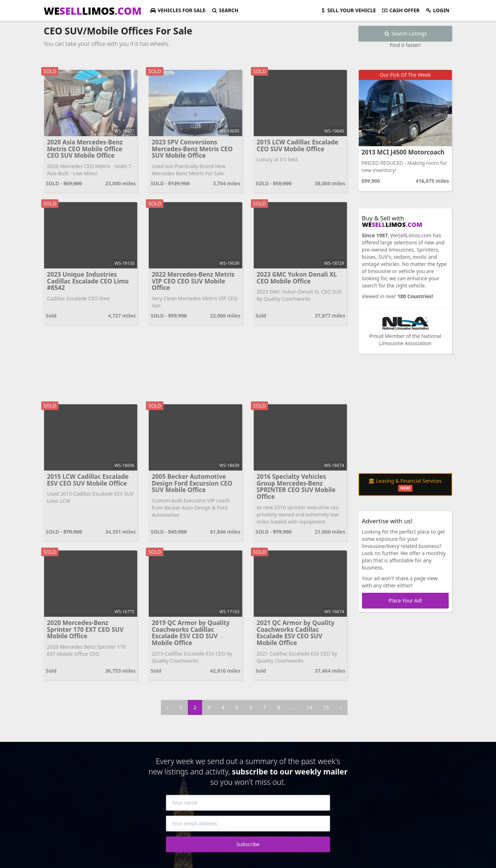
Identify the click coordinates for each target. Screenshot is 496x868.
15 (326, 707)
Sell (348, 10)
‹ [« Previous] (167, 707)
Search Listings (405, 34)
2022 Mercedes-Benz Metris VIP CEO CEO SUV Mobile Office (193, 281)
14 (309, 707)
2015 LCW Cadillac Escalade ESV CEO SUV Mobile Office (88, 480)
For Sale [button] (178, 10)
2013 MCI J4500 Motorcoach (403, 152)
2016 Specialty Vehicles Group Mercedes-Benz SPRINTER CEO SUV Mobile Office (296, 487)
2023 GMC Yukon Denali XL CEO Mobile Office (297, 278)
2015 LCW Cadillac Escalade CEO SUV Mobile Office (297, 146)
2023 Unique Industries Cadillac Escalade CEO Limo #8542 (88, 281)
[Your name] (248, 803)
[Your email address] (248, 824)
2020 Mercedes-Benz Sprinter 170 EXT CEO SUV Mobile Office (85, 629)
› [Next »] (341, 707)
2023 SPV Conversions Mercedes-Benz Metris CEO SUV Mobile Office (192, 149)
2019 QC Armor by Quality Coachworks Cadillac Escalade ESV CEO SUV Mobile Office (190, 633)
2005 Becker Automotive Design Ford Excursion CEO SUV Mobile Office (192, 483)
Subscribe (248, 844)
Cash (401, 10)
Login (437, 10)
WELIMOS (93, 11)
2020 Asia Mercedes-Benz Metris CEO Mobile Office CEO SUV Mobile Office (85, 149)
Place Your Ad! (405, 600)
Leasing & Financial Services (405, 485)
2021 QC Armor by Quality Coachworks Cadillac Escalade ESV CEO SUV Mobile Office (295, 633)
